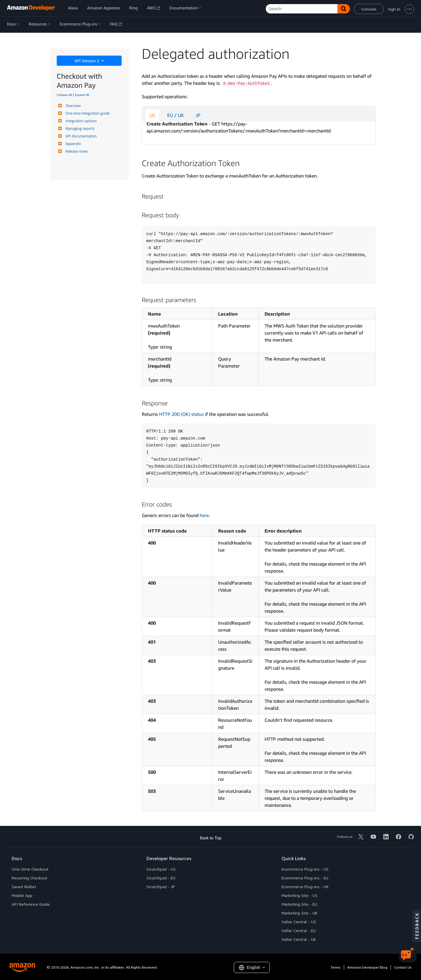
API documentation (80, 136)
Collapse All (64, 95)
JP (198, 115)
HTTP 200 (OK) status (181, 414)
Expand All (82, 95)
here (204, 515)
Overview (72, 106)
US (152, 116)
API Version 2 (87, 61)
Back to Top (211, 838)
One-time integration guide (87, 113)
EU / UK (176, 115)
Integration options (80, 121)
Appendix (73, 144)
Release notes (76, 151)
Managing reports (79, 129)
